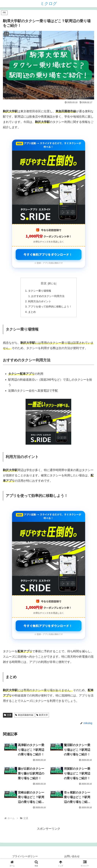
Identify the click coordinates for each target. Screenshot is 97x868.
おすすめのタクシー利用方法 (48, 296)
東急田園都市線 (24, 715)
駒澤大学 (42, 715)
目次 (44, 283)
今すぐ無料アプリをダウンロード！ (48, 254)
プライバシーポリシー (25, 856)
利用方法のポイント (40, 301)
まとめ (32, 312)
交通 (8, 715)
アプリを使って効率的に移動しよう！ (50, 307)
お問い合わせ (72, 856)
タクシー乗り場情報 (40, 291)
